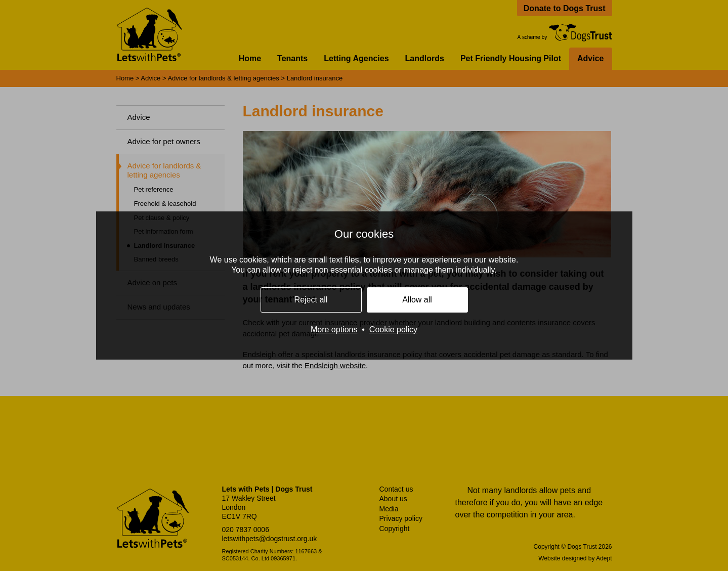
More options (334, 330)
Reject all (311, 300)
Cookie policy (393, 330)
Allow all (417, 300)
